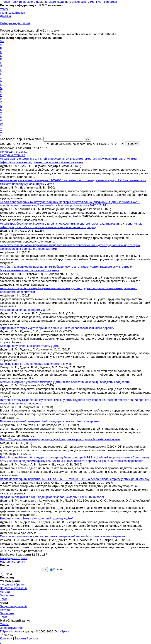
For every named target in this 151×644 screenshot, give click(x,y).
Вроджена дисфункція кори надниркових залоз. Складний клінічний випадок (52, 497)
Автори (5, 592)
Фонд (7, 574)
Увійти (4, 9)
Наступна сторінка (13, 155)
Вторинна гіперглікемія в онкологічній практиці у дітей (37, 518)
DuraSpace (62, 631)
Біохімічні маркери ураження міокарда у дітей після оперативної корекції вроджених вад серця (65, 382)
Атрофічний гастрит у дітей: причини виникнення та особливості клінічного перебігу (57, 328)
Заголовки (7, 595)
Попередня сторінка (14, 152)
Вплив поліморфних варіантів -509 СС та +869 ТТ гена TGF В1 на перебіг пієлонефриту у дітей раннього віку (75, 479)
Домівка (5, 16)
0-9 (2, 41)
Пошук (56, 569)
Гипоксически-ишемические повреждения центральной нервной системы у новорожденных (63, 536)
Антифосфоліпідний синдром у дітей (25, 310)
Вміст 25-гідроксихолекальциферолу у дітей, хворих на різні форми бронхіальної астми (60, 439)
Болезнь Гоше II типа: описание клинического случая (36, 364)
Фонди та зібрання (13, 584)
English (20, 13)
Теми (4, 599)
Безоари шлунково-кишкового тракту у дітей (30, 346)
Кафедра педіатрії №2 (15, 23)
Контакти (6, 638)
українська (7, 13)
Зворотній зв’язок (27, 638)
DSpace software (11, 631)
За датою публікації (13, 588)
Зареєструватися (12, 628)
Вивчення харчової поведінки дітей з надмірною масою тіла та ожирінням (50, 421)
